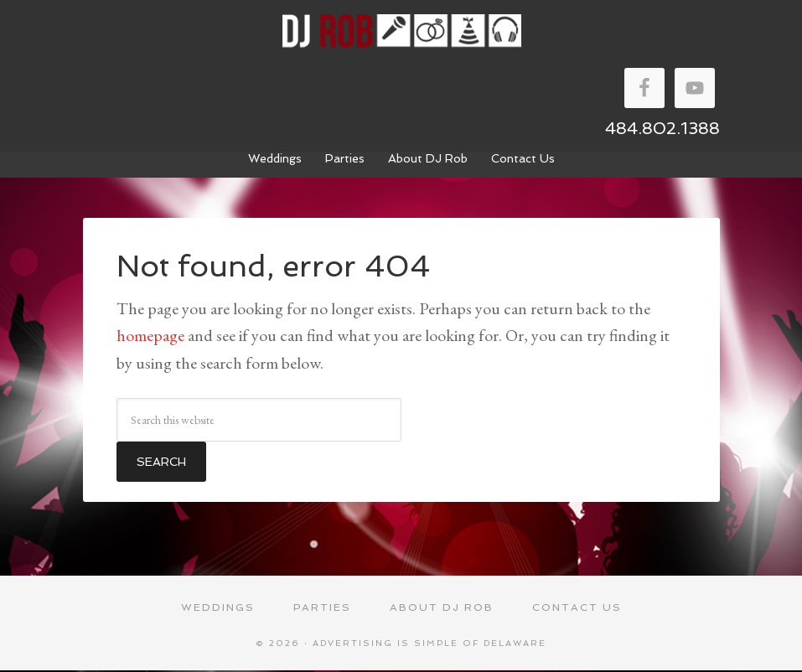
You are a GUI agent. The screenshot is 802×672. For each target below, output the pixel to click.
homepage (150, 335)
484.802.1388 (662, 128)
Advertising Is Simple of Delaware (429, 645)
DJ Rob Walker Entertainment (401, 31)
